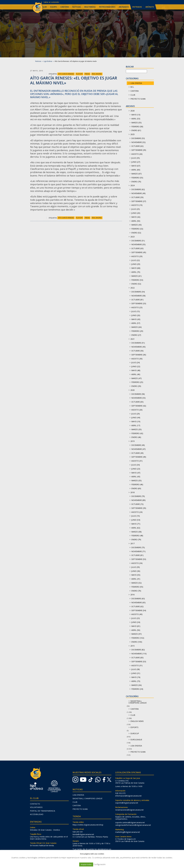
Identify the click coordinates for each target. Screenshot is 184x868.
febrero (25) (137, 382)
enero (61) (136, 130)
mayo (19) (136, 421)
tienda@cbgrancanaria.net (83, 834)
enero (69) (136, 488)
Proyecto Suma (138, 99)
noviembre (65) (138, 602)
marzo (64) (136, 327)
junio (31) (136, 673)
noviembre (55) (138, 244)
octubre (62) (137, 146)
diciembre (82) (138, 650)
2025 (133, 134)
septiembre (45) (139, 252)
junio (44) (136, 418)
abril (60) (136, 170)
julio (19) (136, 516)
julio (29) (136, 414)
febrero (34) (137, 689)
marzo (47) (136, 378)
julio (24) (136, 362)
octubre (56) (137, 351)
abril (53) (136, 119)
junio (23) (136, 469)
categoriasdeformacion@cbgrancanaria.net (133, 825)
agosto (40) (137, 614)
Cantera (135, 91)
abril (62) (136, 528)
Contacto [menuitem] (35, 804)
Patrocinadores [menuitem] (107, 7)
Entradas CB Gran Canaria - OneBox (45, 830)
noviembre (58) (138, 296)
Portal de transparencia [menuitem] (43, 811)
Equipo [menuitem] (54, 7)
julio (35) (136, 158)
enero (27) (136, 335)
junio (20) (136, 213)
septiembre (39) (139, 150)
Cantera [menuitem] (65, 7)
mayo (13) (136, 115)
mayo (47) (136, 473)
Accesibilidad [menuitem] (37, 814)
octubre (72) (137, 504)
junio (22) (136, 366)
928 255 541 (78, 832)
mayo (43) (136, 319)
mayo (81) (136, 626)
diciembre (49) (138, 445)
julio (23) (136, 618)
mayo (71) (136, 524)
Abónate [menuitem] (150, 7)
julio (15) (136, 311)
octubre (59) (137, 197)
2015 (133, 646)
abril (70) (136, 272)
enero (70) (136, 182)
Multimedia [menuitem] (90, 7)
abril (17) (136, 425)
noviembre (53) (138, 398)
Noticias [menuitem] (77, 7)
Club (133, 95)
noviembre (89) (138, 500)
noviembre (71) (138, 551)
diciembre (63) (138, 599)
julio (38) (136, 669)
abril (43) (136, 477)
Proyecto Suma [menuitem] (80, 809)
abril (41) (136, 579)
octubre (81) (137, 300)
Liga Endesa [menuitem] (78, 795)
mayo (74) (136, 677)
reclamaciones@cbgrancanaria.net (129, 810)
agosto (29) (137, 256)
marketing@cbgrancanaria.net (128, 832)
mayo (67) (136, 166)
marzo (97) (136, 634)
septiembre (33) (139, 303)
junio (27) (136, 162)
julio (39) (136, 567)
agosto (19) (137, 205)
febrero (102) (138, 638)
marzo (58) (136, 532)
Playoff (79, 74)
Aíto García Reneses (66, 74)
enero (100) (137, 642)
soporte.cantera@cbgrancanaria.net (130, 822)
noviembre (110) (139, 654)
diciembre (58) (138, 394)
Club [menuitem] (44, 7)
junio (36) (136, 571)
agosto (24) (137, 512)
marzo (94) (136, 685)
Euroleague (136, 740)
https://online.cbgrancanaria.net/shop (88, 825)
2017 (133, 543)
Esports (134, 727)
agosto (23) (137, 307)
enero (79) (136, 540)
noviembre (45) (138, 347)
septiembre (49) (139, 457)
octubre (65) (137, 402)
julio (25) (136, 209)
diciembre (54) (138, 292)
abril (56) (136, 630)
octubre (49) (137, 453)
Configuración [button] (100, 864)
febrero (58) (137, 127)
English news (137, 721)
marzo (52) (136, 583)
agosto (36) (137, 359)
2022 (133, 288)
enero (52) (136, 233)
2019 (133, 441)
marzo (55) (136, 123)
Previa (87, 74)
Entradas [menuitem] (137, 7)
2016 (133, 595)
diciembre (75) (138, 547)
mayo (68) (136, 268)
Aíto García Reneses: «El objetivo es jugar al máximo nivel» (74, 80)
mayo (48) (136, 370)
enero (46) (136, 437)
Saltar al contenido (51, 2)
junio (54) (136, 520)
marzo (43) (136, 225)
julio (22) (136, 260)
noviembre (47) (138, 449)
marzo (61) (136, 276)
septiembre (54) (139, 610)
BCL (132, 87)
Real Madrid (97, 74)
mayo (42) (136, 217)
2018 (133, 492)
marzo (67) (136, 174)
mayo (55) (136, 575)
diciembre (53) (138, 138)
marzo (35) (136, 429)
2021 (133, 339)
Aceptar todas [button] (86, 864)
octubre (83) (137, 658)
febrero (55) (137, 178)
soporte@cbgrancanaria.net (127, 803)
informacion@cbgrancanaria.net (128, 796)
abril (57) (136, 323)
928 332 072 (120, 793)
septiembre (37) (139, 201)
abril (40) (136, 374)
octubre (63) (137, 248)
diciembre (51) (138, 241)
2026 (133, 111)
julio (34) (136, 465)
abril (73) (136, 681)
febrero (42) (137, 433)
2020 (133, 390)
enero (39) (136, 386)
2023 (133, 237)
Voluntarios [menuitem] (36, 807)
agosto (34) (137, 563)
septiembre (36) (139, 355)
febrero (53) (137, 280)
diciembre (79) (138, 496)
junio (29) (136, 264)
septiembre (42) (139, 406)
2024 (133, 185)
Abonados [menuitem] (124, 7)
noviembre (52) (138, 142)
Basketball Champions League (138, 702)
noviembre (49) (138, 193)
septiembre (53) (139, 559)
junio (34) (136, 622)
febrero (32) (137, 229)
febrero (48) (137, 536)
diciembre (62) (138, 189)
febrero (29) (137, 331)
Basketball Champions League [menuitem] (87, 798)
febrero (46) (137, 484)
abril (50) (136, 221)
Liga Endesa (48, 61)
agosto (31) (137, 461)
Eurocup (135, 733)
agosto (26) (137, 154)
